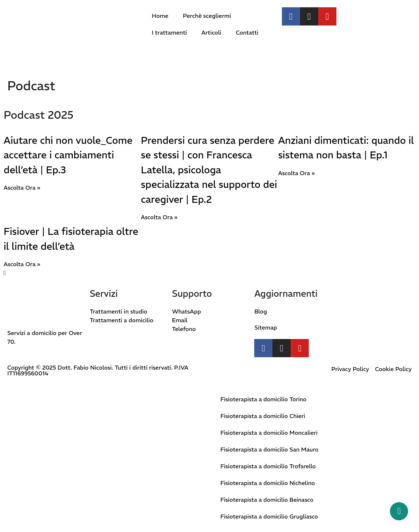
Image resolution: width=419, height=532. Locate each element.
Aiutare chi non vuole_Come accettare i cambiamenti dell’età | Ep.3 (68, 155)
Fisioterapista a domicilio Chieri (263, 416)
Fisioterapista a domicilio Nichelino (268, 483)
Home (160, 16)
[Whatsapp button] (399, 511)
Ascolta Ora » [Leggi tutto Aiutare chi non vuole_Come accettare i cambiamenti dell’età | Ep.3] (22, 188)
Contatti (247, 32)
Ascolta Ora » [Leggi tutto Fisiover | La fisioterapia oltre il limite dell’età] (22, 264)
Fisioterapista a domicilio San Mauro (270, 449)
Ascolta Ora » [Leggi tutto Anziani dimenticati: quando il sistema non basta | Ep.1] (296, 173)
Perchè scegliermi (207, 16)
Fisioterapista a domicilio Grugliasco (270, 516)
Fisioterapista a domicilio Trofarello (269, 466)
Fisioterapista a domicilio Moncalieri (270, 433)
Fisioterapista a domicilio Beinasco (267, 500)
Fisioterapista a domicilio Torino (264, 399)
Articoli (211, 32)
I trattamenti (169, 32)
